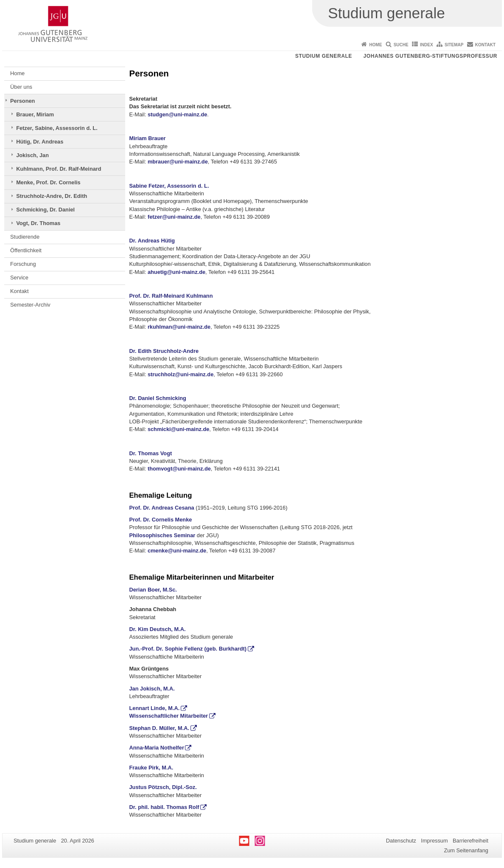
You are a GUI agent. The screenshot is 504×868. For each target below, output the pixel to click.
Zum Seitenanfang (466, 850)
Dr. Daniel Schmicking (158, 398)
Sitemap (454, 45)
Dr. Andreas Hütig (152, 241)
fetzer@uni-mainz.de (174, 217)
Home (375, 45)
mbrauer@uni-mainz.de (178, 162)
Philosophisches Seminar (162, 535)
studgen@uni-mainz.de (177, 114)
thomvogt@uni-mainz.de (179, 469)
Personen (22, 101)
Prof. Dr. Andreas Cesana (162, 508)
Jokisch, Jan (32, 155)
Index (427, 45)
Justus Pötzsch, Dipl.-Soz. (163, 787)
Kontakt (485, 45)
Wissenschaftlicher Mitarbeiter (169, 716)
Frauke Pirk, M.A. (151, 768)
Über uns (21, 87)
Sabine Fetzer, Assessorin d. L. (169, 186)
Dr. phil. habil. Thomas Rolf (164, 807)
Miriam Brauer (148, 138)
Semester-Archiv (30, 305)
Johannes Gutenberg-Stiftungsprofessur (430, 56)
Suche (401, 45)
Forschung (23, 264)
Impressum (434, 841)
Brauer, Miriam (35, 114)
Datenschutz (401, 841)
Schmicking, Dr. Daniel (45, 210)
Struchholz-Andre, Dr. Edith (52, 196)
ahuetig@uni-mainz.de (176, 272)
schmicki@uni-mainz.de (178, 429)
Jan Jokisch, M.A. (152, 689)
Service (19, 278)
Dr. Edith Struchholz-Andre (164, 351)
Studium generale (324, 56)
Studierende (25, 237)
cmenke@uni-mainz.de (177, 551)
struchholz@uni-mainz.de (181, 374)
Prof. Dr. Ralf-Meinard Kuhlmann (171, 296)
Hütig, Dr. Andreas (40, 142)
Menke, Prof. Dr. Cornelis (48, 182)
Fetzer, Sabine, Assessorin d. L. (57, 128)
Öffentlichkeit (26, 250)
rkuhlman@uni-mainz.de (179, 327)
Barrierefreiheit (470, 841)
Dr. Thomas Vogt (151, 453)
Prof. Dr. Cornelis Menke (161, 520)
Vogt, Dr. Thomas (38, 223)
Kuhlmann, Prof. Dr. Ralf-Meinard (59, 169)
